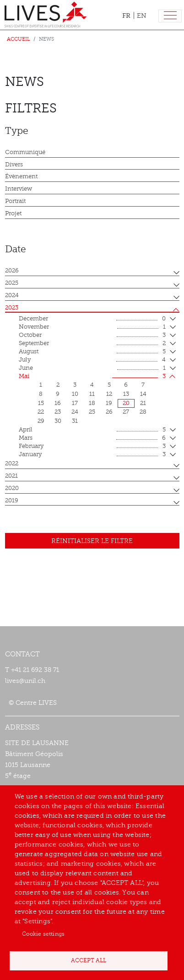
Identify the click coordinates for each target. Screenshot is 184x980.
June (92, 368)
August (92, 352)
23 (58, 412)
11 (92, 394)
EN (142, 16)
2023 (12, 308)
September (92, 344)
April (92, 430)
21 (143, 403)
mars (92, 438)
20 (126, 403)
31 (75, 421)
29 (41, 421)
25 (92, 412)
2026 (12, 271)
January (92, 455)
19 (109, 403)
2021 (11, 476)
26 (109, 412)
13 (126, 394)
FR (126, 16)
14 (143, 394)
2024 (12, 295)
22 (41, 412)
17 (75, 403)
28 (143, 412)
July (92, 360)
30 (58, 421)
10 (75, 394)
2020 (12, 488)
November (92, 327)
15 (41, 403)
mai (92, 377)
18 (92, 403)
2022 (12, 463)
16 (58, 403)
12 (109, 394)
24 (75, 412)
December (92, 319)
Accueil (19, 39)
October (92, 336)
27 (126, 412)
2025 (12, 283)
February (92, 447)
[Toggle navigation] (170, 16)
